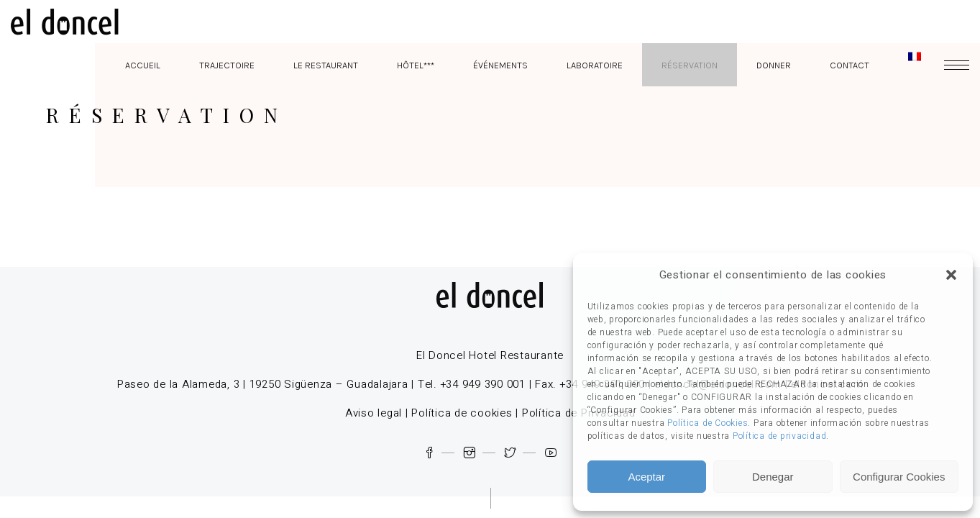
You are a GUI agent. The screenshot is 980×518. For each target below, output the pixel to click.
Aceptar (646, 477)
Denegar (773, 477)
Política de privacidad (780, 436)
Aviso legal (374, 413)
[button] (951, 275)
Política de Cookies (707, 423)
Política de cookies (462, 413)
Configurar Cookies (899, 477)
